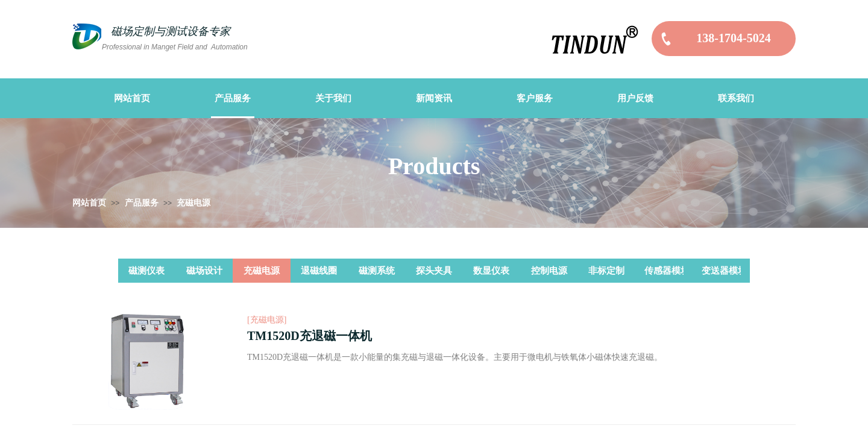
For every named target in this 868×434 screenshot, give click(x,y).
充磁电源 (193, 203)
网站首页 (89, 203)
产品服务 (142, 203)
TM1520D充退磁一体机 (310, 336)
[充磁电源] (267, 320)
